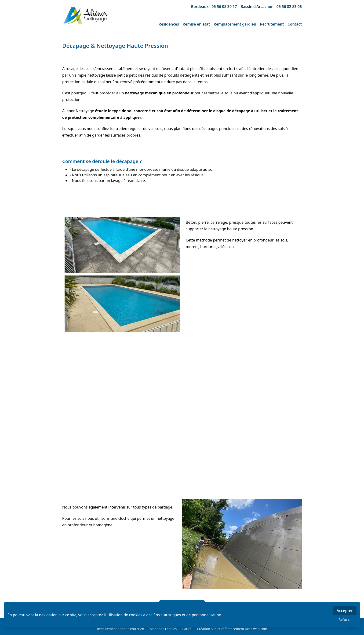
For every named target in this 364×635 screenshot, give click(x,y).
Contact (295, 24)
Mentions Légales (163, 629)
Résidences (169, 24)
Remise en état (196, 24)
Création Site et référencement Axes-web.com (232, 629)
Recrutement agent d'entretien (120, 629)
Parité (187, 629)
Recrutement (272, 24)
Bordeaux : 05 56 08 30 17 (214, 7)
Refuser (345, 619)
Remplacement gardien (235, 24)
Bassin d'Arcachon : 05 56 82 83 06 (271, 7)
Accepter (345, 611)
